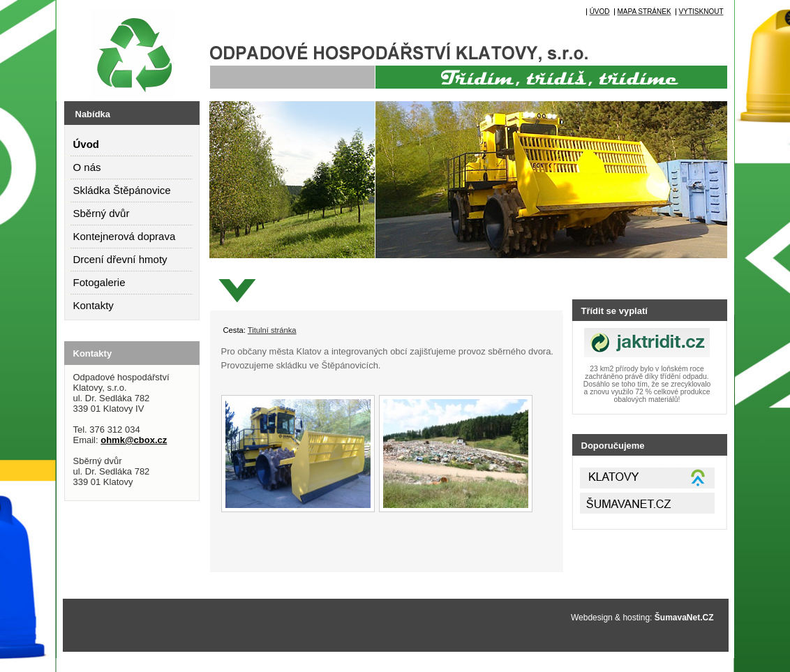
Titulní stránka (272, 330)
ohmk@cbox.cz (134, 440)
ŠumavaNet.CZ (684, 618)
